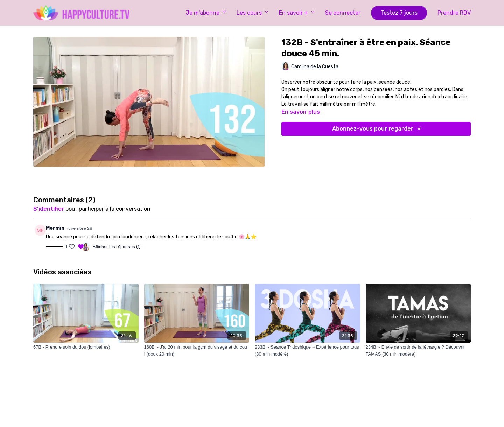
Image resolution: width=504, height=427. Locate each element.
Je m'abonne (206, 13)
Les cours (253, 13)
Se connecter (343, 13)
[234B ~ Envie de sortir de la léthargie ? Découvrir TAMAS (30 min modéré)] (418, 351)
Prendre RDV (454, 13)
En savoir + (297, 13)
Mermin (55, 228)
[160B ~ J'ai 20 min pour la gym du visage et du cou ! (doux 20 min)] (197, 351)
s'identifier (49, 209)
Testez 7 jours (399, 13)
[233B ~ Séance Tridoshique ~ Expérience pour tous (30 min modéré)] (307, 351)
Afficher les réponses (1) (117, 247)
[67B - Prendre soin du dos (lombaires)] (86, 347)
